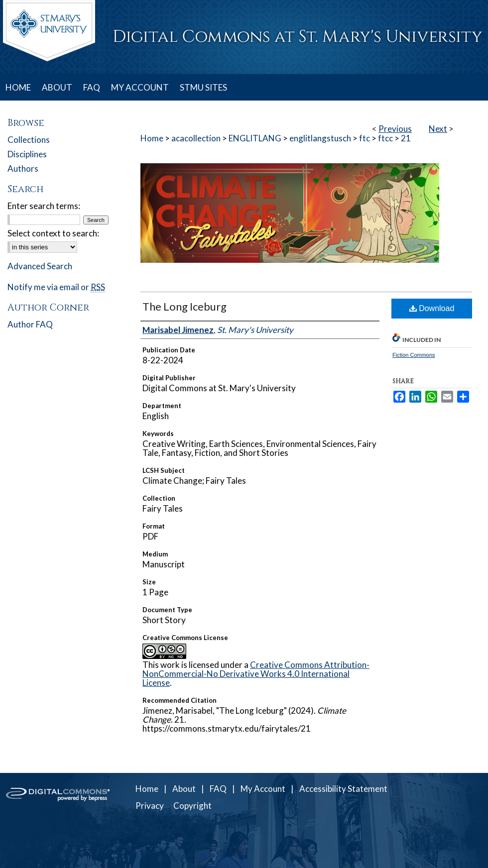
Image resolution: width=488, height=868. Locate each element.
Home (152, 138)
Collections (29, 140)
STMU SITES (203, 87)
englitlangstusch (320, 138)
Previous (395, 129)
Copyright (192, 806)
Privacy (150, 806)
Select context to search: (53, 233)
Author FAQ (30, 324)
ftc (365, 138)
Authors (23, 168)
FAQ (218, 789)
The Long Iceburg (184, 306)
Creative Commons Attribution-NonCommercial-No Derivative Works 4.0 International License (256, 674)
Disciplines (27, 154)
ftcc (385, 138)
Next (438, 129)
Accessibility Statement (343, 789)
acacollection (196, 138)
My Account (263, 789)
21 (406, 138)
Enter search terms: (44, 206)
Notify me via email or (56, 287)
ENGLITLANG (255, 138)
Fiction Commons (414, 355)
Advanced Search (40, 266)
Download (432, 308)
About (184, 789)
